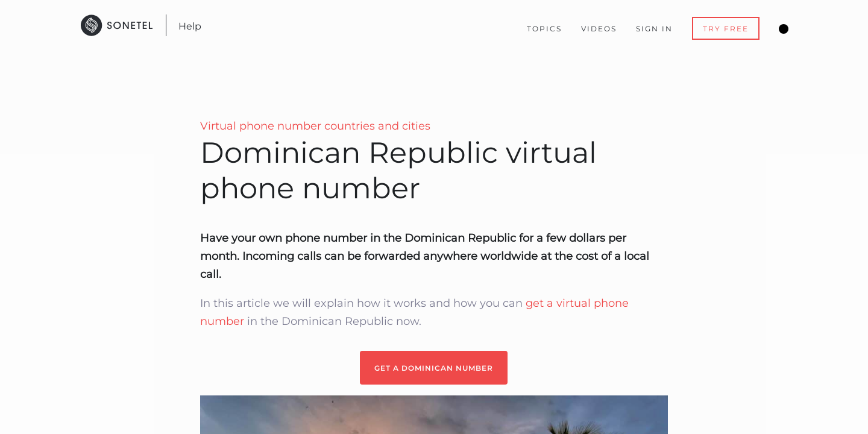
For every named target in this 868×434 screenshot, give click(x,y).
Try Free (726, 29)
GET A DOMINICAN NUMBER (434, 368)
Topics (544, 29)
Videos (599, 29)
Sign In (654, 29)
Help (190, 26)
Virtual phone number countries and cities (315, 126)
